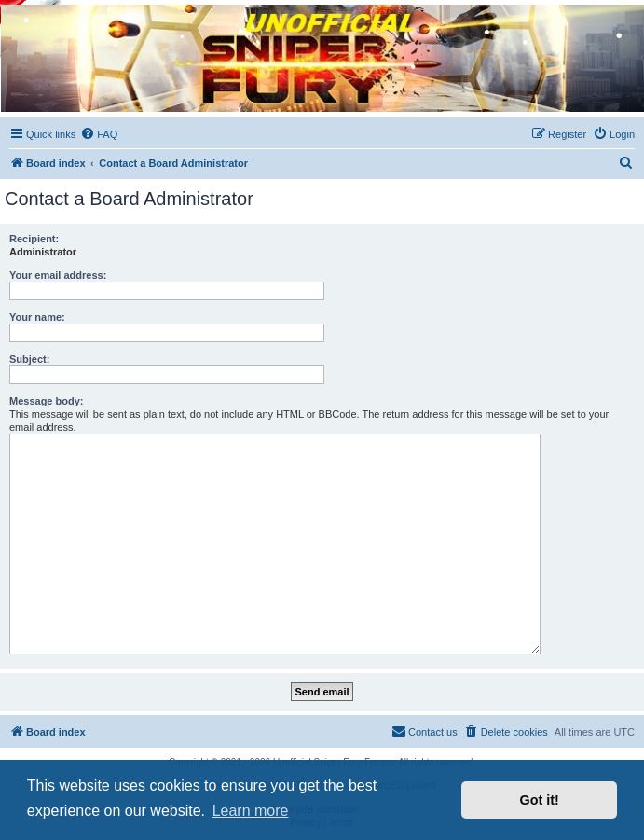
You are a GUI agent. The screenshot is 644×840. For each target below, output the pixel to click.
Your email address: (58, 275)
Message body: (46, 401)
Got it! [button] (540, 800)
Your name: (37, 317)
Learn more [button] (251, 811)
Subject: (29, 359)
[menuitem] (99, 134)
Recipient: (34, 239)
